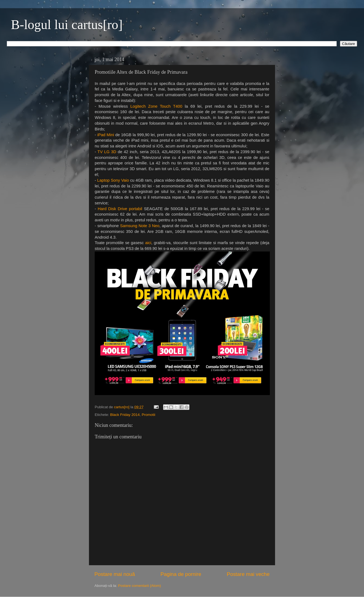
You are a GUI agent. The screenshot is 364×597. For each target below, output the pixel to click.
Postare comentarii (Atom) (139, 586)
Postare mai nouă (115, 574)
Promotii (149, 415)
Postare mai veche (248, 574)
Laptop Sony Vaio (113, 180)
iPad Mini (106, 135)
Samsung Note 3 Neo (140, 226)
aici (148, 243)
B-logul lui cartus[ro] (67, 25)
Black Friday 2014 (125, 415)
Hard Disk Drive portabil (120, 209)
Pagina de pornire (181, 574)
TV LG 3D (108, 152)
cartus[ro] (122, 407)
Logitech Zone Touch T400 (156, 106)
